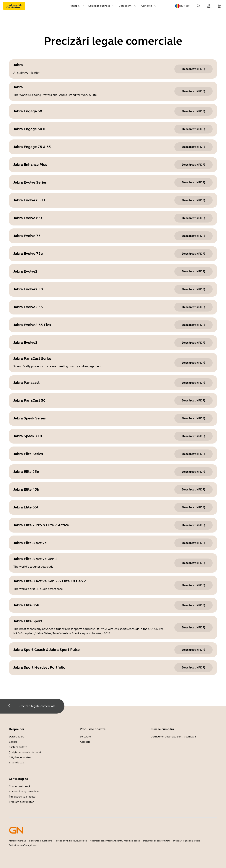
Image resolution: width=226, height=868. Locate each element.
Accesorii (85, 742)
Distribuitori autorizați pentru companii (173, 737)
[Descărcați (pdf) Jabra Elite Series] (194, 454)
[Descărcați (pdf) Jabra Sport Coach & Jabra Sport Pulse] (194, 650)
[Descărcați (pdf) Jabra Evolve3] (194, 343)
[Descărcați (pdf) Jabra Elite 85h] (194, 605)
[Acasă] (10, 706)
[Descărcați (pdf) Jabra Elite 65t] (194, 507)
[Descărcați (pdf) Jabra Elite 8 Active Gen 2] (194, 563)
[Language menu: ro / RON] (183, 6)
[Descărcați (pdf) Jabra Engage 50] (194, 111)
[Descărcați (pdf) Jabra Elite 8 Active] (194, 543)
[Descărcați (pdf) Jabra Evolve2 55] (194, 307)
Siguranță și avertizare (40, 841)
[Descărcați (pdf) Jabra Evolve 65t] (194, 218)
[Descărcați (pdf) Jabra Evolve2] (194, 271)
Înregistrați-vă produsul (23, 797)
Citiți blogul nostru (20, 757)
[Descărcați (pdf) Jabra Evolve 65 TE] (194, 200)
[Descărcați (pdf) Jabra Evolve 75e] (194, 254)
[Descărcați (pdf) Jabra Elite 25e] (194, 472)
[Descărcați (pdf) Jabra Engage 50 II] (194, 129)
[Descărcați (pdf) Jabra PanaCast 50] (194, 401)
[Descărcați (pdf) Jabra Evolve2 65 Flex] (194, 325)
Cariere (13, 742)
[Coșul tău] (219, 6)
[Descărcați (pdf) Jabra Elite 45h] (194, 490)
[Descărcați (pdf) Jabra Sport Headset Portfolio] (194, 668)
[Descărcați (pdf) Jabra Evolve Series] (194, 182)
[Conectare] (209, 6)
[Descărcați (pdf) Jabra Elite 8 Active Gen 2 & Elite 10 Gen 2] (194, 585)
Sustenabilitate (18, 747)
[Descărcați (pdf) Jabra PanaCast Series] (194, 363)
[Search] (199, 6)
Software (85, 737)
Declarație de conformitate (157, 841)
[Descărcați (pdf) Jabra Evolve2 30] (194, 289)
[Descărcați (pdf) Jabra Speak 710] (194, 436)
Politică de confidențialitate (23, 845)
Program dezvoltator (21, 802)
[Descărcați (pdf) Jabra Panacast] (194, 383)
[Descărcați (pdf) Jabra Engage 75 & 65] (194, 147)
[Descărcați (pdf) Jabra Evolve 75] (194, 236)
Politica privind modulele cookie (71, 841)
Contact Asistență (20, 786)
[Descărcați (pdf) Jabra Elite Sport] (194, 627)
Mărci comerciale (18, 841)
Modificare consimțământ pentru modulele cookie (115, 841)
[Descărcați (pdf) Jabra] (194, 69)
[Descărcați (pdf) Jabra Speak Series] (194, 418)
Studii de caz (16, 763)
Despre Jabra (17, 737)
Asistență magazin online (24, 792)
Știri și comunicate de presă (25, 752)
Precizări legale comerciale (187, 841)
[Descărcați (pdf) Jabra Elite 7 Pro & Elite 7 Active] (194, 525)
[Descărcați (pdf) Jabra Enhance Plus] (194, 165)
